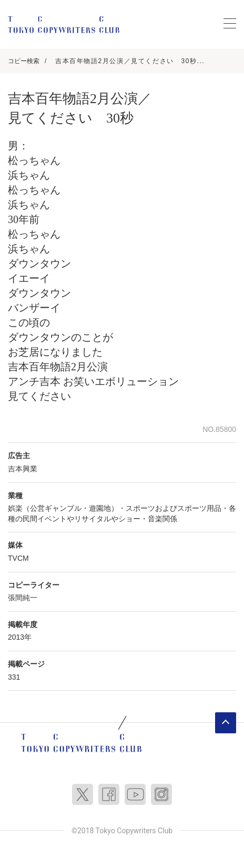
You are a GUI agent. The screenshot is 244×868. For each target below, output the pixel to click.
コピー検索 (24, 61)
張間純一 (23, 598)
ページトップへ (226, 723)
